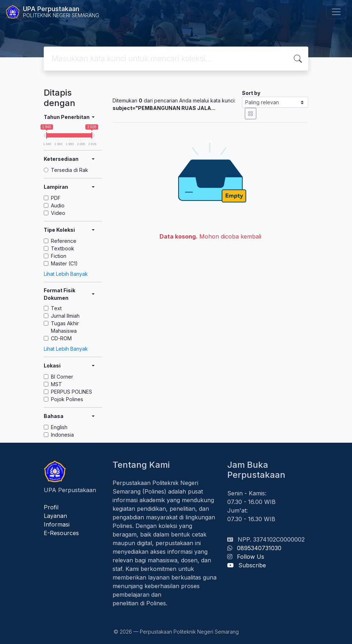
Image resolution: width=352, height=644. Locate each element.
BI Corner (62, 377)
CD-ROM (61, 338)
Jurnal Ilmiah (65, 316)
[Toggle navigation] (336, 12)
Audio (58, 205)
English (59, 427)
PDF (56, 198)
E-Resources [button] (61, 533)
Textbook (63, 248)
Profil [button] (51, 507)
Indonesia (62, 435)
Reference (64, 241)
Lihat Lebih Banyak (66, 274)
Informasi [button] (57, 524)
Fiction (59, 256)
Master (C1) (64, 263)
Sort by (251, 93)
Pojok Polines (67, 399)
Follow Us (251, 557)
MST (56, 384)
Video (58, 213)
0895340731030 (259, 548)
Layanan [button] (55, 516)
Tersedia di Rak (70, 170)
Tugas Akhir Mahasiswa (65, 327)
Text (56, 308)
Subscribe (252, 565)
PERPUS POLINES (72, 392)
